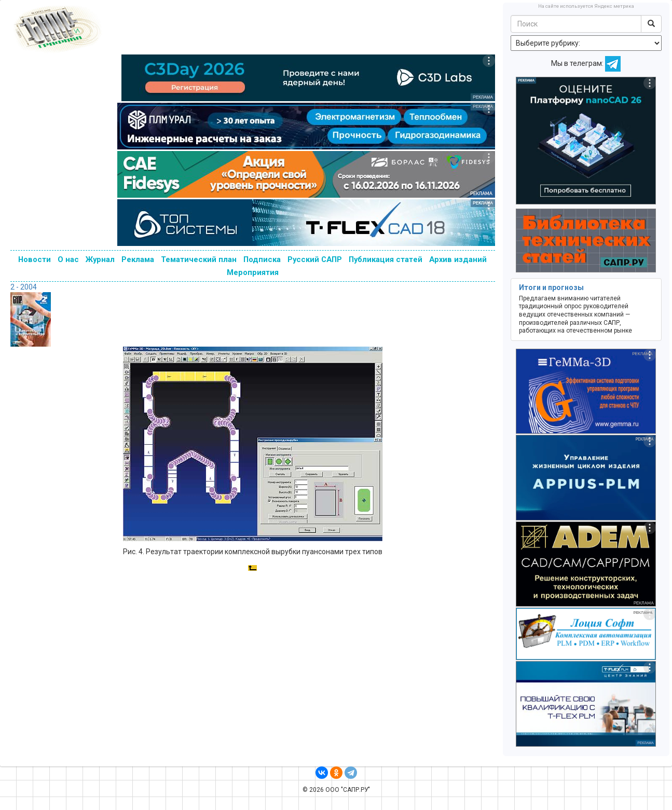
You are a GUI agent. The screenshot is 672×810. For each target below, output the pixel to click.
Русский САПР (315, 259)
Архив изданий (458, 259)
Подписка (262, 259)
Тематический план (199, 259)
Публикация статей (386, 259)
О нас (68, 259)
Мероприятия (253, 272)
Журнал (100, 259)
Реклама (138, 259)
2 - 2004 (24, 287)
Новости (35, 259)
